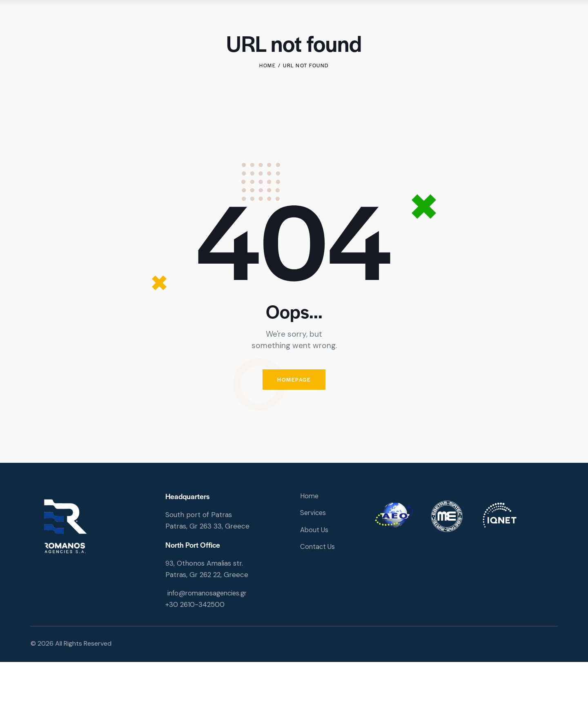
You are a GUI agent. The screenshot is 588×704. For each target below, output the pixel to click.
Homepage (294, 420)
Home (267, 104)
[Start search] (552, 21)
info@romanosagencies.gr (209, 635)
